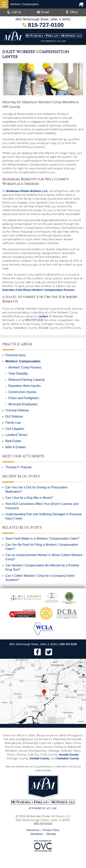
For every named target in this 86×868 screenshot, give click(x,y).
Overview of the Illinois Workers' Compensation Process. (39, 290)
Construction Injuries (22, 392)
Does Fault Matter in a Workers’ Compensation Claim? (42, 539)
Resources (33, 830)
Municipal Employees (23, 404)
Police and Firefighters (24, 398)
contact (43, 316)
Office (72, 12)
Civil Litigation (15, 429)
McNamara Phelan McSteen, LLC (27, 191)
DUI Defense (14, 416)
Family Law (13, 423)
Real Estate (13, 441)
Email (43, 12)
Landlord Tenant (16, 435)
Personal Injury (16, 355)
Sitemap (51, 834)
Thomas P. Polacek (18, 467)
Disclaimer (36, 834)
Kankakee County (68, 758)
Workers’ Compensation (23, 361)
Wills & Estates (16, 447)
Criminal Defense (17, 410)
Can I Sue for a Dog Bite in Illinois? (29, 498)
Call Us (14, 12)
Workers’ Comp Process (25, 367)
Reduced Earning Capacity (27, 380)
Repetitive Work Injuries (25, 386)
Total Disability (18, 374)
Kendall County (40, 758)
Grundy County (69, 755)
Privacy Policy (51, 830)
